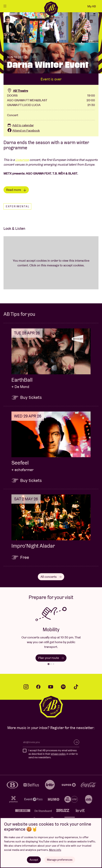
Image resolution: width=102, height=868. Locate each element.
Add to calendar (20, 125)
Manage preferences (60, 860)
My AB (92, 6)
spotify (63, 687)
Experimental (18, 206)
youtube (51, 687)
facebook (38, 687)
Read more (16, 190)
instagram (26, 687)
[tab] (48, 664)
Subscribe (76, 742)
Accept (34, 860)
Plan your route (51, 658)
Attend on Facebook (23, 130)
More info (55, 850)
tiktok (76, 687)
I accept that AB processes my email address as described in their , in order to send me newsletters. (53, 754)
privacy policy (58, 754)
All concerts (51, 577)
